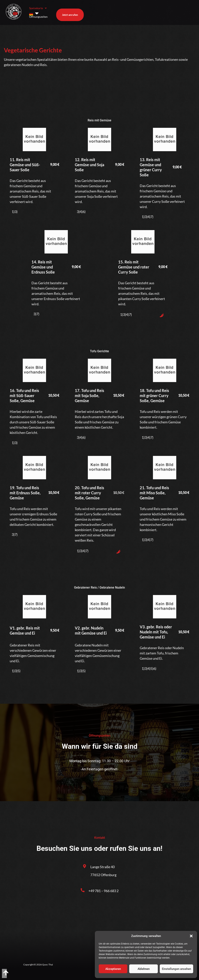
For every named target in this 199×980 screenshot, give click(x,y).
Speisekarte (38, 12)
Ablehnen (144, 969)
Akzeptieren (113, 969)
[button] (191, 936)
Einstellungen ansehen (176, 969)
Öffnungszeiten (64, 12)
